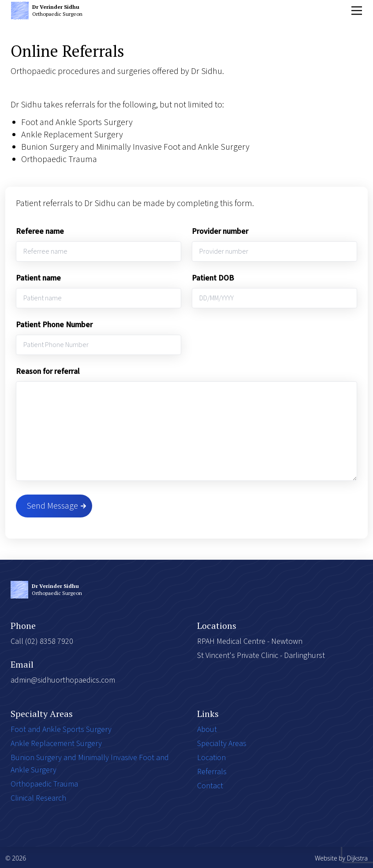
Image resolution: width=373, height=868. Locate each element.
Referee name (40, 231)
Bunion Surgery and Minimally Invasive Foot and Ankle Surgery (90, 764)
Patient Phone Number (54, 325)
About (207, 729)
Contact (210, 786)
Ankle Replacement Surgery (56, 744)
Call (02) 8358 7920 (42, 641)
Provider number (220, 231)
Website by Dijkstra (341, 858)
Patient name (38, 278)
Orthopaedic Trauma (44, 784)
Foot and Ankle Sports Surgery (61, 729)
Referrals (212, 772)
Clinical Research (38, 798)
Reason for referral (48, 371)
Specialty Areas (222, 744)
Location (211, 758)
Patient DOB (213, 278)
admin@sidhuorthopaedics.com (63, 680)
